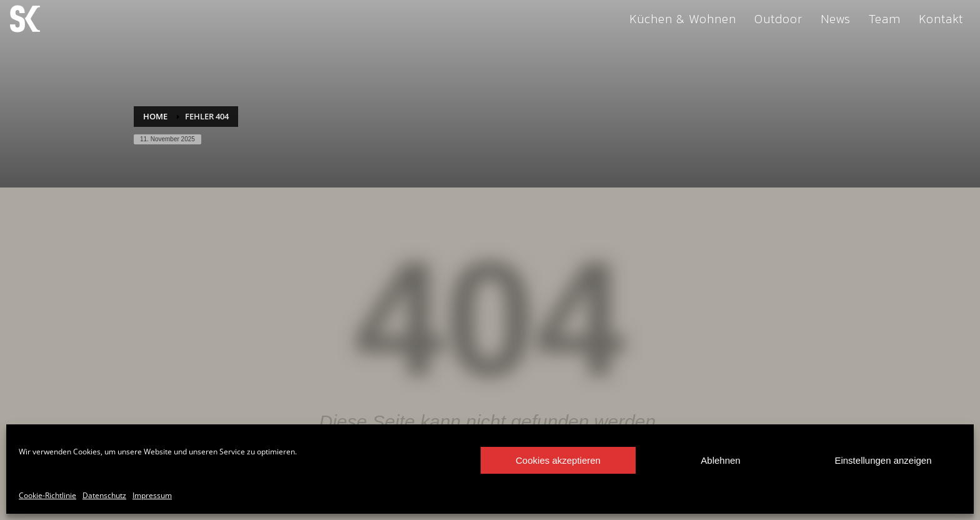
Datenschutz (104, 495)
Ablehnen (720, 460)
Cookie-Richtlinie (47, 495)
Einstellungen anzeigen (883, 460)
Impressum (152, 495)
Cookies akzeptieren (558, 460)
